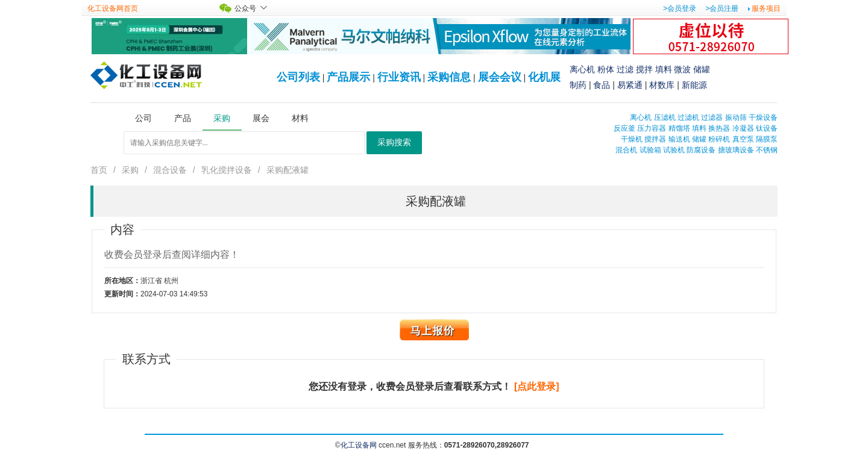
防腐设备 (701, 150)
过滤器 (712, 117)
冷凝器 (743, 128)
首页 (99, 170)
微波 (682, 69)
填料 (664, 69)
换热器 (719, 128)
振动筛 (736, 117)
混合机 (626, 150)
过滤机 (688, 117)
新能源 (694, 85)
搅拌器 (655, 139)
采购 (130, 170)
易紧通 (630, 85)
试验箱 (650, 150)
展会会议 (500, 77)
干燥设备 (763, 117)
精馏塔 (679, 128)
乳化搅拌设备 (227, 170)
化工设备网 (359, 445)
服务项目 (766, 8)
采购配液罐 (288, 170)
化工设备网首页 (113, 8)
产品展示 (348, 77)
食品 (602, 85)
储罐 (702, 69)
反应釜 (624, 128)
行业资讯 (399, 77)
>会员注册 (722, 8)
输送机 (679, 139)
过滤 (625, 69)
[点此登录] (537, 386)
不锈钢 (767, 150)
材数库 (662, 85)
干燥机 (632, 139)
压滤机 (665, 117)
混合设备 (170, 170)
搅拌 (644, 69)
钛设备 (767, 128)
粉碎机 (719, 139)
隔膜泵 (767, 139)
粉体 (606, 69)
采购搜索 (394, 142)
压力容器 (652, 128)
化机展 (544, 77)
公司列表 (298, 77)
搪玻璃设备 (736, 150)
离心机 (582, 69)
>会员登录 (680, 8)
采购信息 (449, 77)
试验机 (674, 150)
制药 (578, 85)
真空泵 (743, 139)
